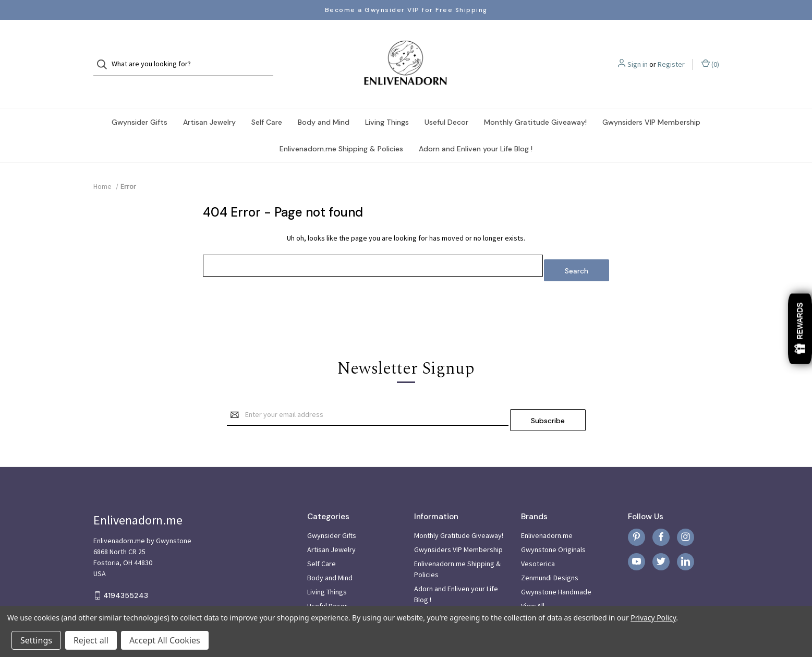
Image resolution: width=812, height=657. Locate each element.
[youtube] (637, 531)
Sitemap (427, 583)
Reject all (91, 640)
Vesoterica (538, 533)
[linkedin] (686, 531)
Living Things (387, 101)
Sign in (638, 54)
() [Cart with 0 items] (710, 53)
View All (533, 575)
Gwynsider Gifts (140, 101)
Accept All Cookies (165, 640)
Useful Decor (446, 101)
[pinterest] (637, 506)
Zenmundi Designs (550, 547)
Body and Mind (324, 101)
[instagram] (686, 506)
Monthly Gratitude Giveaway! (535, 101)
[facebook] (661, 506)
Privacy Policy (653, 618)
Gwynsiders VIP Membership (651, 101)
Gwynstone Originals (553, 519)
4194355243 (126, 565)
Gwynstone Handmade (556, 561)
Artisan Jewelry (209, 101)
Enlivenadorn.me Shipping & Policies (341, 128)
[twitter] (661, 531)
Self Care (267, 101)
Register (671, 54)
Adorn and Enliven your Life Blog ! (476, 128)
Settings (36, 640)
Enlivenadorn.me (547, 505)
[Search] (105, 54)
